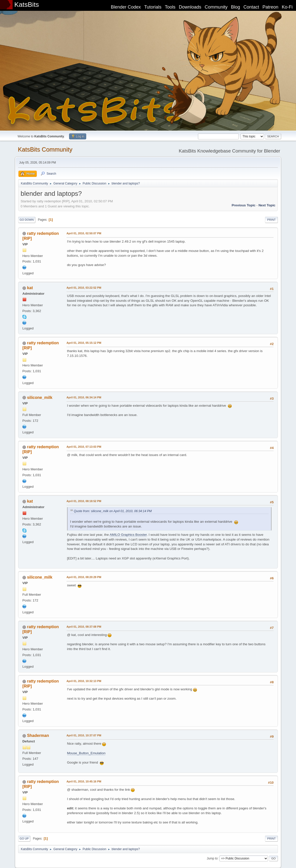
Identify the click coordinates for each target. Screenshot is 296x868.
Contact (251, 7)
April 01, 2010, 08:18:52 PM (84, 501)
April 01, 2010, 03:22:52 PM (84, 288)
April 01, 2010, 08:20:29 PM (84, 577)
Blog (235, 7)
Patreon (270, 7)
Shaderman (38, 735)
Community (216, 7)
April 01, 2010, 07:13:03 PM (84, 447)
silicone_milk (40, 398)
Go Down (27, 220)
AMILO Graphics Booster (128, 535)
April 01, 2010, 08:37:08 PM (84, 627)
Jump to (212, 858)
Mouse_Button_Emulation (86, 753)
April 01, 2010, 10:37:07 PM (84, 735)
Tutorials (153, 7)
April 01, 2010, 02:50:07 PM (84, 233)
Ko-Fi (287, 7)
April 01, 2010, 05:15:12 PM (84, 343)
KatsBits (27, 5)
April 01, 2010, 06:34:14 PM (84, 397)
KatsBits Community (45, 149)
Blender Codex (126, 7)
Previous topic (244, 205)
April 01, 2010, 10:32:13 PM (84, 681)
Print (272, 220)
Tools (170, 7)
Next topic (267, 205)
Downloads (190, 7)
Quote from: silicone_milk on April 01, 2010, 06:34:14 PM (113, 511)
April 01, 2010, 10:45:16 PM (84, 781)
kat (30, 288)
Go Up (24, 839)
